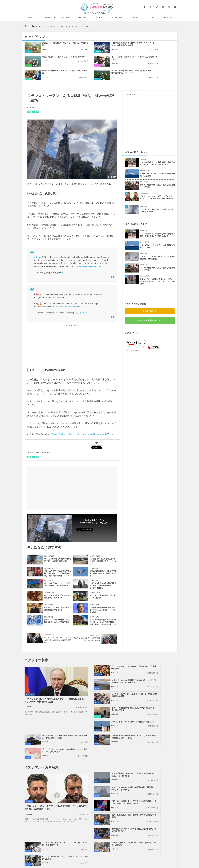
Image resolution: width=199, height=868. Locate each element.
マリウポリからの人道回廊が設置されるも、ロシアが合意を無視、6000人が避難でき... (156, 655)
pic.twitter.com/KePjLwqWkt (89, 253)
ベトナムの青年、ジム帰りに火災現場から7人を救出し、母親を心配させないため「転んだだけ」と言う (57, 560)
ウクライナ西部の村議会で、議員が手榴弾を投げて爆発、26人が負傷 (156, 669)
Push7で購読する (150, 297)
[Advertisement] (72, 332)
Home (30, 18)
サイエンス (99, 18)
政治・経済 (65, 18)
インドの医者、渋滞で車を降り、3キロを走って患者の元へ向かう (56, 58)
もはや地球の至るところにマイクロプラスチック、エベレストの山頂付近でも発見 (106, 45)
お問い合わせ (106, 855)
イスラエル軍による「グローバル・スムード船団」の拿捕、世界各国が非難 (156, 748)
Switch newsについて (55, 855)
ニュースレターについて (124, 855)
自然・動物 (82, 18)
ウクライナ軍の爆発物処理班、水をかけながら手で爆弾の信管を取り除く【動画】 (106, 696)
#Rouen (38, 243)
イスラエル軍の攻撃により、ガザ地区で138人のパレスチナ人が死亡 (156, 762)
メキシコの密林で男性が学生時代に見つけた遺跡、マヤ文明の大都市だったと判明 (156, 59)
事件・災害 (78, 65)
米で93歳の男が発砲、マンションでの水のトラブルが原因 (106, 58)
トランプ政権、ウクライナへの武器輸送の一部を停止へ (106, 681)
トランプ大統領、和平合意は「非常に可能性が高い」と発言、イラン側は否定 (106, 720)
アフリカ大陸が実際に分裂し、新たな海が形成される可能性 (157, 172)
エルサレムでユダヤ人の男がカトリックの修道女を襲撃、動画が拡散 (157, 244)
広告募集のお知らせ (144, 855)
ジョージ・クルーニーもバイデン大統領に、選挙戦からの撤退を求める (58, 626)
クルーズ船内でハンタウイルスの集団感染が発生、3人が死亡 (157, 161)
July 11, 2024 (67, 259)
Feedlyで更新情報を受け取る (150, 307)
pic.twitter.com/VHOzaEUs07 (69, 293)
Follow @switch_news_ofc (104, 517)
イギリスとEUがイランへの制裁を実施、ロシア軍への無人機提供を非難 (106, 669)
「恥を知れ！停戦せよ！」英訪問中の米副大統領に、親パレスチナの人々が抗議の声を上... (106, 734)
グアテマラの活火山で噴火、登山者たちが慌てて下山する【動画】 (157, 197)
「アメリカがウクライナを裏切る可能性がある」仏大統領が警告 (106, 654)
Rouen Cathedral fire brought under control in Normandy (79, 420)
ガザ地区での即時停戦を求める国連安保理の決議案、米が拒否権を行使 (106, 748)
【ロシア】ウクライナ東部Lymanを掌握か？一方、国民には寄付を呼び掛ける (155, 696)
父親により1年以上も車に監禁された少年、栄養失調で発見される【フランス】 (103, 547)
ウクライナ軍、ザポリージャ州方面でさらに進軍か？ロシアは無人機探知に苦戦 (156, 683)
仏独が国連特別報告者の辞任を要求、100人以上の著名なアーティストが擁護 (103, 596)
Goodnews (134, 18)
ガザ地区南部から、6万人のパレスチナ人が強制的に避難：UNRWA (105, 762)
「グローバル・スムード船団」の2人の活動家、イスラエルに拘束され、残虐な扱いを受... (46, 754)
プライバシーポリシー (88, 855)
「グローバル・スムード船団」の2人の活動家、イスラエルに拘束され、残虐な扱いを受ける (157, 185)
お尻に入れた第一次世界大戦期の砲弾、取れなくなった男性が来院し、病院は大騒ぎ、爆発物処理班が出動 (103, 608)
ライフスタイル (169, 18)
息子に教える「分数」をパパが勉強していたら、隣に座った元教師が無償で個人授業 (53, 815)
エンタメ (151, 18)
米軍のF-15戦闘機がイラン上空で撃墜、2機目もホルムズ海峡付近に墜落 (103, 560)
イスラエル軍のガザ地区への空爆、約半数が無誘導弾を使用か (155, 733)
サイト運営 (71, 855)
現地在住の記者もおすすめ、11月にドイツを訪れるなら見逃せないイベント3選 (53, 826)
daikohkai (45, 49)
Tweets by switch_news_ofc (99, 789)
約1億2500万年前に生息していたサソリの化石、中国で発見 (55, 44)
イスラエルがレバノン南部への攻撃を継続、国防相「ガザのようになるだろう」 (156, 720)
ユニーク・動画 (117, 18)
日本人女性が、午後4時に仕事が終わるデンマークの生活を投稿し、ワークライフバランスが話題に (157, 268)
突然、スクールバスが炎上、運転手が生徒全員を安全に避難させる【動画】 (53, 804)
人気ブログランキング (133, 337)
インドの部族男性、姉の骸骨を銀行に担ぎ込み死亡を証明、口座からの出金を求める (157, 150)
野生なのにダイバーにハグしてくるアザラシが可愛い (156, 44)
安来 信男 (146, 49)
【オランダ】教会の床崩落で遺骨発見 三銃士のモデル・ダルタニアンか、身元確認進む (103, 572)
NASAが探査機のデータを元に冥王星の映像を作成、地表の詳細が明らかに (53, 838)
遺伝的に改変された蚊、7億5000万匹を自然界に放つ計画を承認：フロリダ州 (53, 792)
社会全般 (48, 18)
